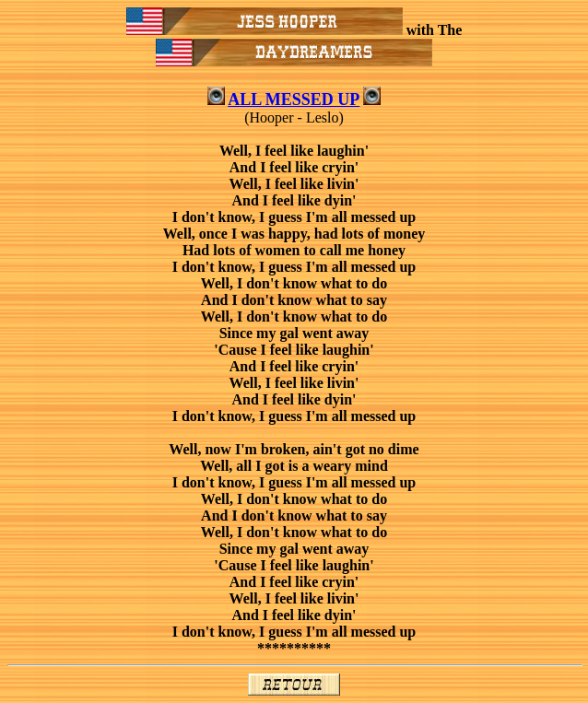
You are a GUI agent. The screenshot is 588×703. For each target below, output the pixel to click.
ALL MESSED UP (294, 100)
